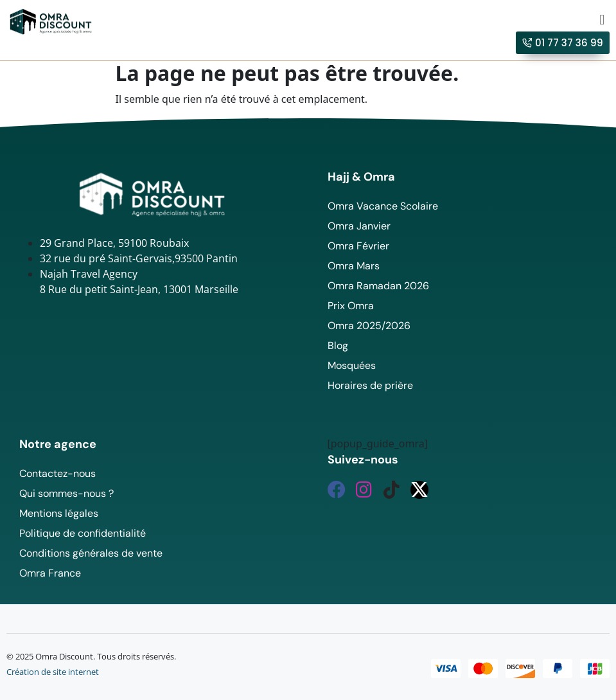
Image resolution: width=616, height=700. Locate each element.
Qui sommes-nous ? (66, 493)
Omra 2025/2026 (369, 326)
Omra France (50, 573)
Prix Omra (351, 306)
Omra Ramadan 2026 (378, 286)
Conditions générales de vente (91, 553)
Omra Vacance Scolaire (383, 206)
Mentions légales (59, 513)
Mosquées (352, 365)
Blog (338, 346)
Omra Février (358, 246)
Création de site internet (53, 672)
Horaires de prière (370, 385)
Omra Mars (354, 266)
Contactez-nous (57, 473)
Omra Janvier (359, 226)
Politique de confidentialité (83, 533)
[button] (602, 19)
